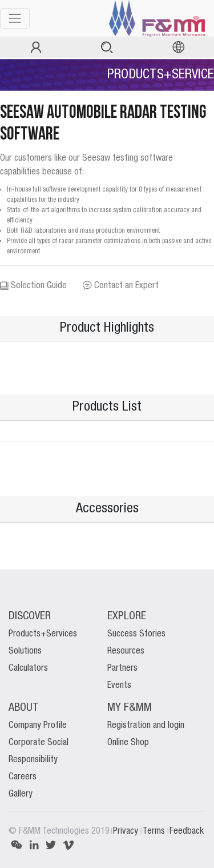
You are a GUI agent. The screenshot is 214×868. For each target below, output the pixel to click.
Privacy (127, 831)
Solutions (25, 651)
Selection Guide (33, 286)
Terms (155, 831)
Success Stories (136, 634)
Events (119, 686)
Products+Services (43, 634)
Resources (126, 651)
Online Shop (128, 743)
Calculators (28, 668)
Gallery (21, 794)
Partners (122, 668)
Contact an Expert (121, 286)
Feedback (187, 831)
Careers (23, 777)
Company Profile (38, 726)
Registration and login (146, 726)
